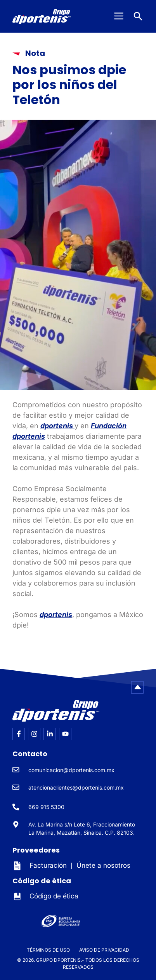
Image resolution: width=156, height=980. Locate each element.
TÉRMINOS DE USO (48, 950)
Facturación (48, 865)
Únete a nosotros (103, 865)
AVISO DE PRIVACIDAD (104, 950)
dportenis (57, 426)
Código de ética (54, 896)
